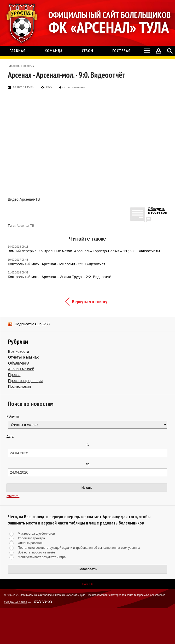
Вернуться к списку (90, 302)
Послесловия (19, 386)
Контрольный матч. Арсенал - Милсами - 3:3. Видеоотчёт (57, 264)
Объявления (19, 363)
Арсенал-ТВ (25, 226)
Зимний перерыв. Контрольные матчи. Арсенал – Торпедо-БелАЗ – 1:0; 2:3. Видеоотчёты (84, 251)
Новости (27, 66)
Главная (13, 66)
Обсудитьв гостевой (157, 211)
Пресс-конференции (25, 381)
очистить (13, 496)
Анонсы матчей (21, 369)
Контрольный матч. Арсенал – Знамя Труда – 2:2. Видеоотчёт (60, 277)
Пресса (14, 375)
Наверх (87, 584)
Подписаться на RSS (32, 324)
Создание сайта (16, 602)
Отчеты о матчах (23, 357)
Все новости (19, 351)
